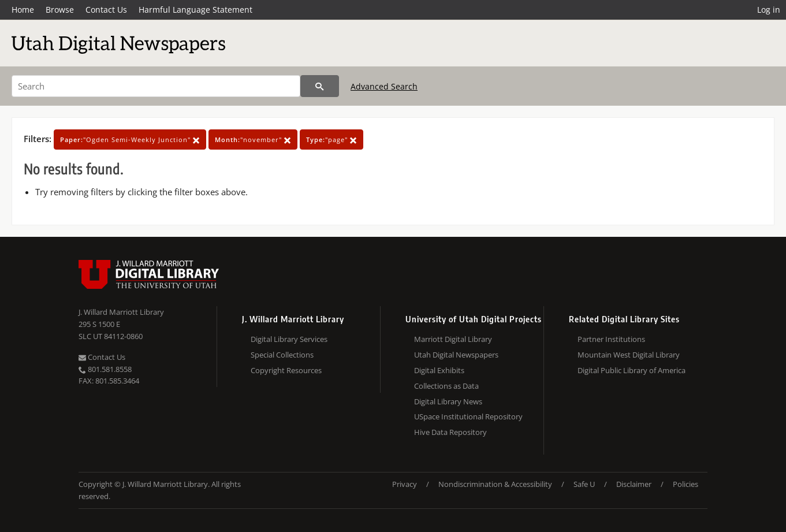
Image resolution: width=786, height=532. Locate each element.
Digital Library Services (289, 339)
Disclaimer (634, 484)
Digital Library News (448, 401)
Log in (769, 10)
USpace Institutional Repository (468, 416)
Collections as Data (446, 386)
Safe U (584, 484)
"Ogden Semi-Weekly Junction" (130, 139)
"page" (331, 139)
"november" (253, 139)
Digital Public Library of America (632, 370)
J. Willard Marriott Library (121, 312)
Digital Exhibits (439, 370)
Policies (686, 484)
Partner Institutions (611, 339)
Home (23, 10)
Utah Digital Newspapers (456, 355)
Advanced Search (384, 86)
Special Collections (282, 355)
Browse (60, 10)
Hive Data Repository (450, 432)
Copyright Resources (286, 370)
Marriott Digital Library (453, 339)
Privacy (405, 484)
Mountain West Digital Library (629, 355)
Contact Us (106, 10)
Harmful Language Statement (195, 10)
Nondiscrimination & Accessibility (495, 484)
